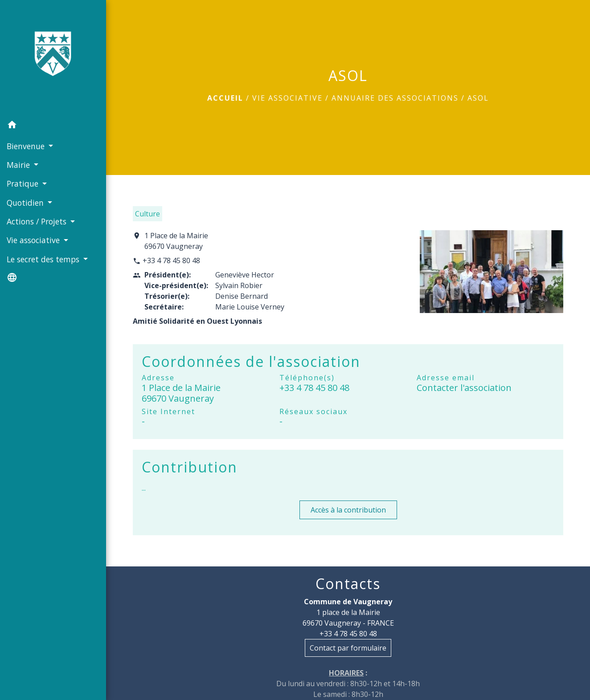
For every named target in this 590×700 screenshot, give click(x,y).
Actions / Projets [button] (38, 221)
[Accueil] (53, 58)
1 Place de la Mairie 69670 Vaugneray (176, 241)
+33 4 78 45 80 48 (171, 260)
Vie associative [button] (34, 240)
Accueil (225, 98)
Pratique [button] (24, 183)
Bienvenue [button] (27, 146)
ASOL (478, 98)
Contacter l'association (464, 388)
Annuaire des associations (395, 98)
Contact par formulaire (348, 648)
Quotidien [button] (26, 203)
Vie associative (287, 98)
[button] (53, 126)
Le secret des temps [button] (44, 259)
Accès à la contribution (348, 510)
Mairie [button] (19, 165)
